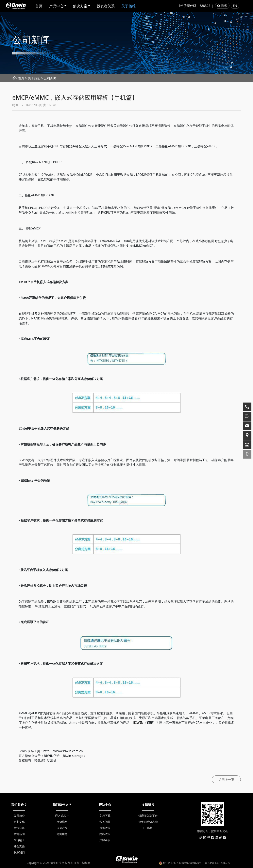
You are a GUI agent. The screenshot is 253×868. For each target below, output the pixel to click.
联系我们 (19, 852)
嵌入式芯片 (62, 816)
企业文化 (19, 822)
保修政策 (105, 828)
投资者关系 (106, 6)
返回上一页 (226, 780)
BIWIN (138, 723)
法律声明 (105, 840)
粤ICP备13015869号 (217, 863)
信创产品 (62, 828)
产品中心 (56, 6)
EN (235, 6)
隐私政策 (105, 834)
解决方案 (80, 6)
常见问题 (105, 822)
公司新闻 (19, 834)
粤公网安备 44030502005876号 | (182, 863)
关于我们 (34, 78)
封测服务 (62, 834)
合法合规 (19, 828)
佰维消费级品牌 (148, 822)
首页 (39, 6)
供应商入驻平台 (148, 816)
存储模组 (62, 822)
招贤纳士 (19, 840)
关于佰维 (128, 6)
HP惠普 (148, 828)
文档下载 (105, 816)
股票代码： (195, 6)
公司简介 (19, 816)
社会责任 (19, 846)
